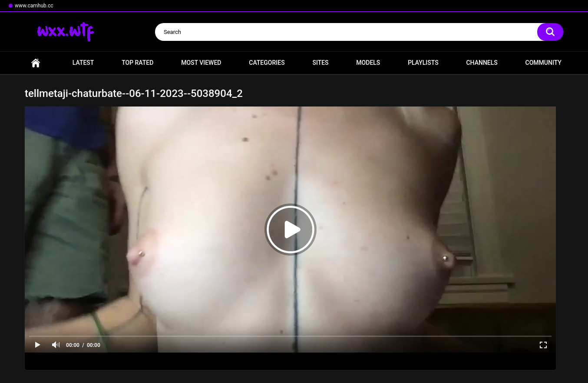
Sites (320, 63)
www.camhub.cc (34, 6)
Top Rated (137, 63)
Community (543, 63)
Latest (83, 63)
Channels (482, 63)
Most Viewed (201, 63)
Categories (267, 63)
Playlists (423, 63)
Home (36, 63)
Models (368, 63)
